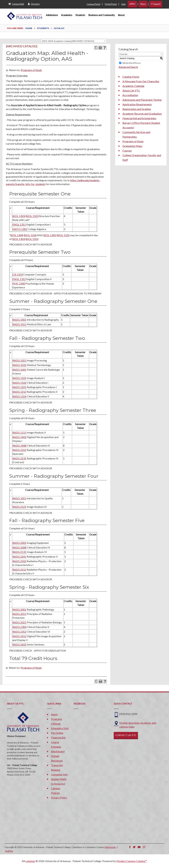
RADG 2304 (19, 627)
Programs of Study (31, 70)
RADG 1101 (19, 378)
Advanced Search (128, 67)
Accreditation (130, 95)
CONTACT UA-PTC (126, 735)
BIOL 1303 (19, 216)
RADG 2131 (19, 552)
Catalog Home (131, 77)
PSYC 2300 (19, 283)
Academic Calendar (134, 86)
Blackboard (58, 751)
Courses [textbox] (123, 54)
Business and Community (102, 15)
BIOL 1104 (30, 235)
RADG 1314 (19, 396)
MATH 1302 (20, 229)
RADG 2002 (19, 543)
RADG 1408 (19, 445)
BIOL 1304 (17, 235)
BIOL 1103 (32, 216)
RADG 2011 (19, 614)
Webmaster (110, 847)
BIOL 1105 (63, 235)
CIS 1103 (18, 274)
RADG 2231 (19, 458)
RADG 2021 (19, 622)
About (121, 15)
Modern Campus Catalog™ (132, 861)
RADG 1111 (19, 432)
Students (80, 15)
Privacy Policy (59, 797)
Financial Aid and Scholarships (139, 118)
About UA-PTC (131, 90)
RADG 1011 (19, 324)
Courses (127, 151)
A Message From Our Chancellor (141, 81)
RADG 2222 (19, 450)
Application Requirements (137, 104)
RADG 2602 (19, 644)
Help (123, 4)
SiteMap (9, 851)
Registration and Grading (137, 109)
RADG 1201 (19, 387)
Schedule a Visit (60, 728)
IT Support (156, 4)
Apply (54, 714)
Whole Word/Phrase (131, 63)
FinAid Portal (111, 4)
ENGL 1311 (19, 224)
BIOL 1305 (50, 235)
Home (29, 28)
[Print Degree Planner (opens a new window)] (96, 48)
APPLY (132, 4)
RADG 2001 (19, 609)
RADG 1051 (19, 498)
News (143, 4)
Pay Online (57, 733)
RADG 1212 (19, 392)
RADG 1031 (19, 365)
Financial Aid (58, 737)
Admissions (52, 15)
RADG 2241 (19, 556)
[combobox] (74, 41)
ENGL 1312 (19, 279)
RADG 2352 (19, 632)
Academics (67, 15)
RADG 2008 (19, 547)
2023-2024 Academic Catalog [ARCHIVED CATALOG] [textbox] (68, 41)
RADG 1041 (19, 370)
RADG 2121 (19, 507)
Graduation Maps (132, 146)
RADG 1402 (19, 437)
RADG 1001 (19, 320)
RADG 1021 (19, 360)
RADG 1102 (19, 383)
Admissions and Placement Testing (142, 100)
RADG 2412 (19, 636)
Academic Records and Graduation (142, 114)
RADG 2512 (19, 570)
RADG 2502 (19, 561)
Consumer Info (59, 774)
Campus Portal (93, 4)
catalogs (30, 861)
